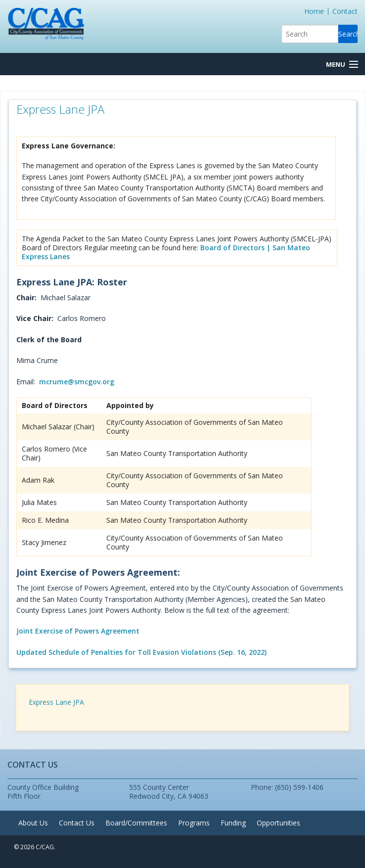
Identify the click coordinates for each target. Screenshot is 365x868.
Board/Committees (136, 823)
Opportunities (278, 823)
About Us (33, 823)
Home (314, 11)
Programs (194, 823)
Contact (345, 11)
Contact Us (77, 823)
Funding (233, 823)
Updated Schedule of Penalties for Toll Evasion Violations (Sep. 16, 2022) (141, 652)
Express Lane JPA (56, 702)
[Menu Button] (342, 65)
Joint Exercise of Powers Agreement (78, 631)
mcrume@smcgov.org (77, 382)
